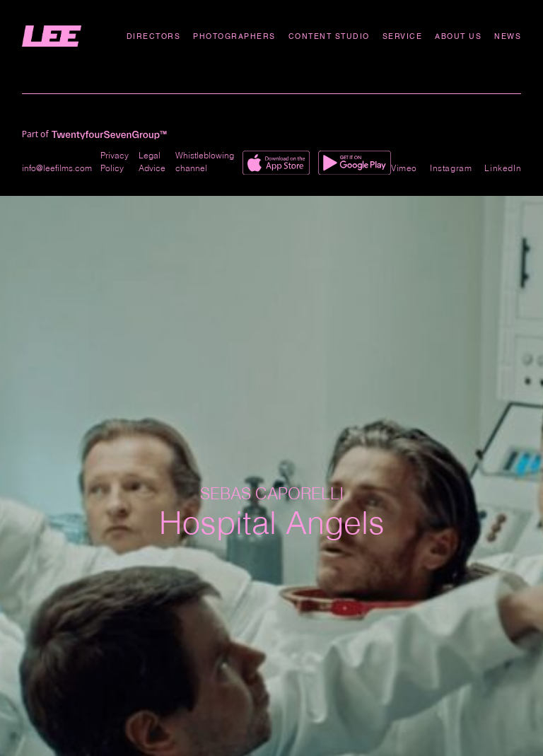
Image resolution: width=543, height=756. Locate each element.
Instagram (451, 168)
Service (403, 36)
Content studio (329, 36)
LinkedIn (503, 168)
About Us (458, 36)
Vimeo (404, 168)
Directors (154, 36)
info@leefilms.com (57, 168)
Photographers (234, 36)
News (508, 36)
